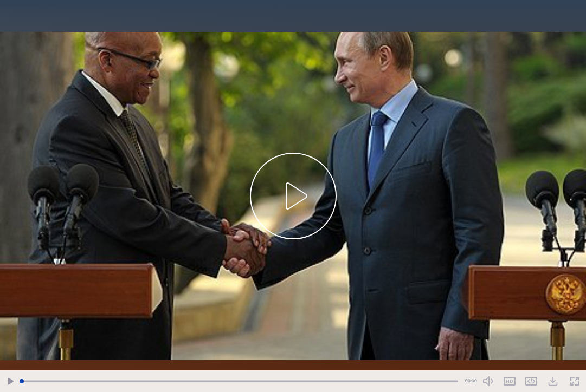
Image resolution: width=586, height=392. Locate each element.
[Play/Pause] (11, 381)
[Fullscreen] (575, 381)
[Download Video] (553, 381)
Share (531, 381)
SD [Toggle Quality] (510, 381)
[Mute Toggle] (488, 381)
